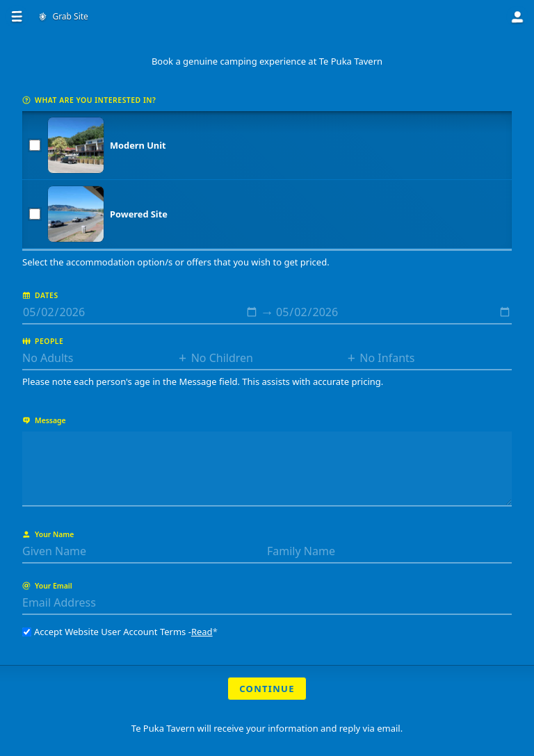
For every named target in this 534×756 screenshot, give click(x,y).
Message (44, 420)
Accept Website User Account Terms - (120, 632)
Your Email (47, 586)
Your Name (48, 534)
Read (202, 632)
